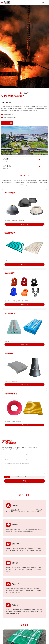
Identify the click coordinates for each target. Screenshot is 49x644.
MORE (8, 123)
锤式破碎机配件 (10, 273)
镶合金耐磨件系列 (11, 394)
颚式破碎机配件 (10, 233)
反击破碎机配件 (10, 313)
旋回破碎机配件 (10, 354)
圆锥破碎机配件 (10, 193)
